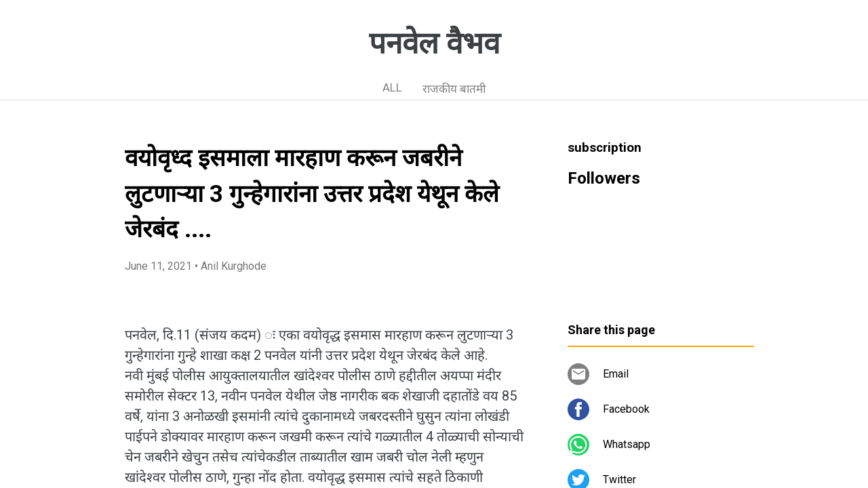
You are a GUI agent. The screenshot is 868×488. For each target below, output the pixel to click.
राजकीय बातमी (454, 89)
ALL (392, 87)
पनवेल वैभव (434, 43)
